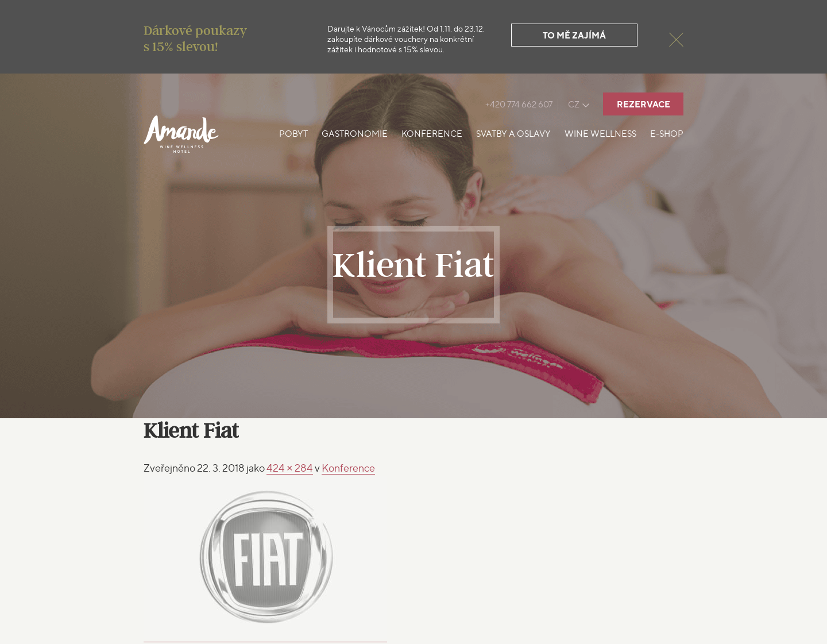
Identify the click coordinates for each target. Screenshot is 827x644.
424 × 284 (290, 468)
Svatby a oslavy (513, 134)
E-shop (667, 134)
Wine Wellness (600, 134)
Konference (432, 134)
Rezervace (644, 104)
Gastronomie (355, 134)
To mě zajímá (574, 35)
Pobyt (293, 134)
